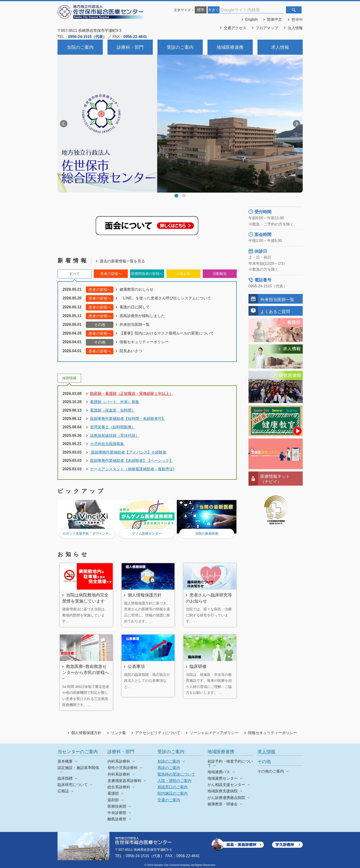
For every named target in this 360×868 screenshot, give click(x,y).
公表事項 (136, 666)
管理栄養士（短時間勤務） (113, 427)
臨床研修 (198, 666)
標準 (201, 10)
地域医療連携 (230, 47)
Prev (64, 124)
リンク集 (118, 733)
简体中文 (274, 19)
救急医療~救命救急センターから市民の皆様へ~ (86, 672)
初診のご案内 (169, 761)
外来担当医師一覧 (135, 324)
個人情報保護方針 (145, 595)
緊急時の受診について (176, 774)
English (251, 19)
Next (297, 124)
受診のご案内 (180, 47)
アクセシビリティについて (158, 733)
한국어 (297, 19)
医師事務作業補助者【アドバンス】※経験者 (128, 452)
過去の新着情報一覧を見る (122, 261)
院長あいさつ (131, 351)
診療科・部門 (130, 47)
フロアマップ (267, 28)
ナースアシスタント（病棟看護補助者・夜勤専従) (132, 469)
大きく (214, 10)
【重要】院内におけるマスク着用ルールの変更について (167, 333)
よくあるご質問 (275, 312)
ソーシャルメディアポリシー (214, 733)
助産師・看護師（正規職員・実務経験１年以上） (132, 394)
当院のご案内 (80, 47)
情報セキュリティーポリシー (144, 342)
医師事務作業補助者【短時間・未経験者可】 (128, 419)
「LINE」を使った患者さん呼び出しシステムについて (165, 298)
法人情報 (295, 28)
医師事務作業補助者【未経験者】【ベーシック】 (132, 461)
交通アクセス (235, 28)
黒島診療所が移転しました (142, 316)
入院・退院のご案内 (174, 781)
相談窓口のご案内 (173, 787)
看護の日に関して (135, 307)
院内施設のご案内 (173, 793)
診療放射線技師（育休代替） (115, 436)
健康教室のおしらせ (137, 289)
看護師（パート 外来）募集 (115, 402)
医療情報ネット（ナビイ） (275, 479)
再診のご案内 (169, 768)
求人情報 (280, 47)
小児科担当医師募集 (107, 444)
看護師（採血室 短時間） (113, 410)
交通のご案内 (169, 800)
